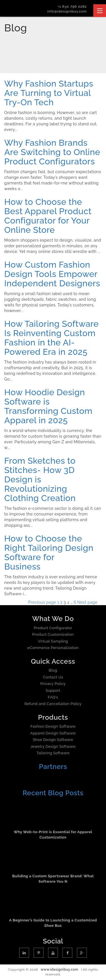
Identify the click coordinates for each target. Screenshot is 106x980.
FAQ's (53, 697)
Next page (87, 602)
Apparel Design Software (53, 733)
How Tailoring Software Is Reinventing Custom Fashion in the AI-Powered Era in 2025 (51, 338)
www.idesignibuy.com (60, 970)
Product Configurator (53, 628)
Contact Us (53, 677)
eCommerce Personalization (53, 648)
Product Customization (53, 634)
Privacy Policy (53, 684)
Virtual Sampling (53, 641)
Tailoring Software (53, 753)
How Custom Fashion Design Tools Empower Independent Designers (52, 274)
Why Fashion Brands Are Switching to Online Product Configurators (52, 152)
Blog (53, 670)
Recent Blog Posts (53, 793)
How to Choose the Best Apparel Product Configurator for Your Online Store (48, 216)
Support (53, 690)
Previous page (42, 602)
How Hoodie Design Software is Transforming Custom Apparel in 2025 (48, 406)
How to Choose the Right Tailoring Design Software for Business (49, 553)
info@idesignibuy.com (67, 11)
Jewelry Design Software (53, 746)
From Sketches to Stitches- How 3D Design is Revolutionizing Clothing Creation (41, 479)
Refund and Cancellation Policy (53, 704)
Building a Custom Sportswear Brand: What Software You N (53, 879)
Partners (53, 767)
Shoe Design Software (53, 740)
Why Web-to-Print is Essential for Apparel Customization (53, 835)
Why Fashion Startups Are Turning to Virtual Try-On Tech (49, 93)
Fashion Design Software (53, 726)
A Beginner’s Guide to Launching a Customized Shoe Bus (53, 923)
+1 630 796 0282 (72, 7)
